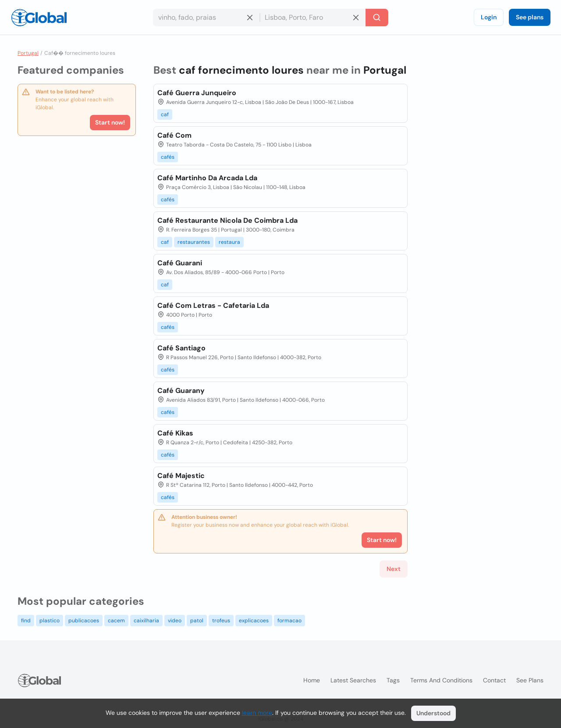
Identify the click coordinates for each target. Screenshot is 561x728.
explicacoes (254, 621)
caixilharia (146, 621)
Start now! (110, 122)
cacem (116, 621)
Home (312, 680)
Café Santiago (181, 348)
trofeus (221, 621)
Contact (494, 680)
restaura (229, 242)
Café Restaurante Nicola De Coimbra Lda (227, 220)
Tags (393, 680)
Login (489, 17)
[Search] (377, 18)
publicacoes (84, 621)
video (175, 621)
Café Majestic (181, 476)
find (26, 621)
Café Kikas (175, 433)
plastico (50, 621)
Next (394, 569)
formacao (289, 621)
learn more (257, 713)
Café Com (174, 135)
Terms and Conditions (441, 680)
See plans (530, 17)
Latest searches (353, 680)
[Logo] (39, 18)
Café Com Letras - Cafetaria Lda (213, 305)
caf (165, 114)
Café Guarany (181, 391)
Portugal (28, 53)
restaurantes (194, 242)
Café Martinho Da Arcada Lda (207, 178)
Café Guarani (180, 263)
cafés (168, 157)
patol (197, 621)
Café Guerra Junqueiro (197, 93)
